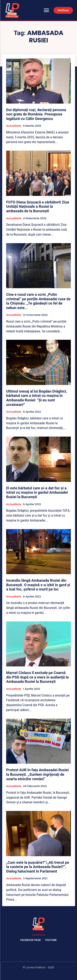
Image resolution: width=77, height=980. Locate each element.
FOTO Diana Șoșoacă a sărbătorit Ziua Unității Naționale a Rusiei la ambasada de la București (38, 207)
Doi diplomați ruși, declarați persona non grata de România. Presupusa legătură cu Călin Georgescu (36, 114)
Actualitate (14, 126)
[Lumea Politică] (39, 924)
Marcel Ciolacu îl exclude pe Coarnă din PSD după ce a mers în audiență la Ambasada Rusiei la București (37, 677)
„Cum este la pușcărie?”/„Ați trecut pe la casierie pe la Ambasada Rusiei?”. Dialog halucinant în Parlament (38, 867)
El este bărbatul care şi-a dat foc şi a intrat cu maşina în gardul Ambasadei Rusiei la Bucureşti (37, 492)
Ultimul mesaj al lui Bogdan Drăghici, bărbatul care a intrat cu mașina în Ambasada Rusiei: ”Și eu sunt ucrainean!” (37, 398)
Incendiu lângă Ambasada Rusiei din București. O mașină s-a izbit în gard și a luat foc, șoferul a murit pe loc (38, 585)
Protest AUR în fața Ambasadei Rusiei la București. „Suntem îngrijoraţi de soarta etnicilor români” (37, 774)
